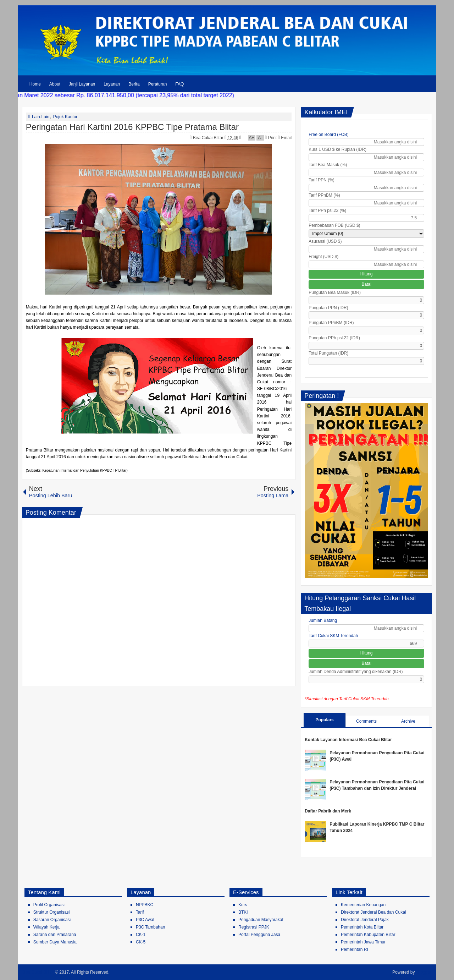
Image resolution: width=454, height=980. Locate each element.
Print (271, 138)
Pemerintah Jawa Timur (363, 942)
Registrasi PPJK (254, 927)
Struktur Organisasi (52, 912)
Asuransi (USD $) (325, 241)
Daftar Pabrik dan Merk (328, 811)
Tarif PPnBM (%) (324, 195)
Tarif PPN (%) (322, 180)
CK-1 (141, 935)
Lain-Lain (41, 117)
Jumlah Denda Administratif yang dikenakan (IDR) (356, 672)
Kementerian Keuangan (363, 905)
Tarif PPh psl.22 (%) (327, 210)
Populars (324, 720)
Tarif (140, 912)
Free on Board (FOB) (329, 135)
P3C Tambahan (151, 927)
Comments (366, 721)
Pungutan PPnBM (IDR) (331, 323)
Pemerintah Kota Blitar (362, 927)
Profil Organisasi (49, 905)
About (55, 84)
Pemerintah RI (355, 949)
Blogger (424, 972)
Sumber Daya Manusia (55, 942)
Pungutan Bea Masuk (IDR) (335, 292)
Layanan (112, 84)
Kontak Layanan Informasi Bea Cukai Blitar (348, 740)
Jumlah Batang (323, 620)
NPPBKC (145, 905)
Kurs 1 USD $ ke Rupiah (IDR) (337, 149)
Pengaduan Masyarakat (261, 920)
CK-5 (141, 942)
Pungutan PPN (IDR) (328, 308)
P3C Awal (145, 920)
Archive (408, 721)
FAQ (179, 84)
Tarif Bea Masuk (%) (328, 165)
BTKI (243, 912)
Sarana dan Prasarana (55, 935)
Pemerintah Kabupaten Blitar (368, 935)
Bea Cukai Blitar (209, 138)
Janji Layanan (82, 84)
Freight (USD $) (323, 257)
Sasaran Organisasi (52, 920)
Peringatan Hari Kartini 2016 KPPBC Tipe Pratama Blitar (132, 127)
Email (285, 138)
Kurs (243, 905)
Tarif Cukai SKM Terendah (333, 636)
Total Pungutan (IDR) (328, 353)
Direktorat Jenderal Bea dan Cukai (373, 912)
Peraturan (158, 84)
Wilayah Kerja (46, 927)
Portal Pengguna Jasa (259, 935)
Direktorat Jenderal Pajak (365, 920)
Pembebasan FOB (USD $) (334, 225)
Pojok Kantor (65, 117)
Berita (134, 84)
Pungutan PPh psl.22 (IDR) (334, 338)
